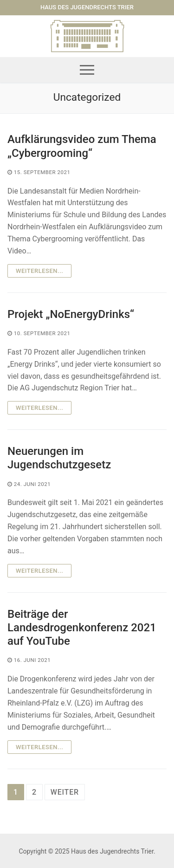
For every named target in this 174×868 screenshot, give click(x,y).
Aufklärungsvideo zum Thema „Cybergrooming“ (82, 146)
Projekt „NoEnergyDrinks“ (71, 314)
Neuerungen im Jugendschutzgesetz (59, 458)
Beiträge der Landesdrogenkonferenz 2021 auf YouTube (82, 628)
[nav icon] (87, 70)
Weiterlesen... (39, 271)
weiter (65, 792)
